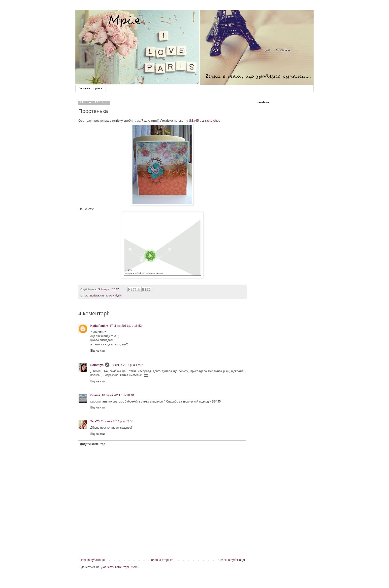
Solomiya (97, 365)
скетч (104, 295)
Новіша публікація (92, 560)
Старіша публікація (232, 560)
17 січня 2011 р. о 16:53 (126, 326)
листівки (94, 295)
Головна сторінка (90, 88)
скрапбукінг (115, 295)
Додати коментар (93, 444)
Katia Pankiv (99, 326)
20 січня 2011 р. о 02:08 (117, 421)
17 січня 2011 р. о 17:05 (127, 365)
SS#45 (194, 121)
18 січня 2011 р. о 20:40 (118, 395)
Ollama (95, 395)
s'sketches (212, 121)
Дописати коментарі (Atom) (120, 567)
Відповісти (97, 351)
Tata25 (95, 421)
